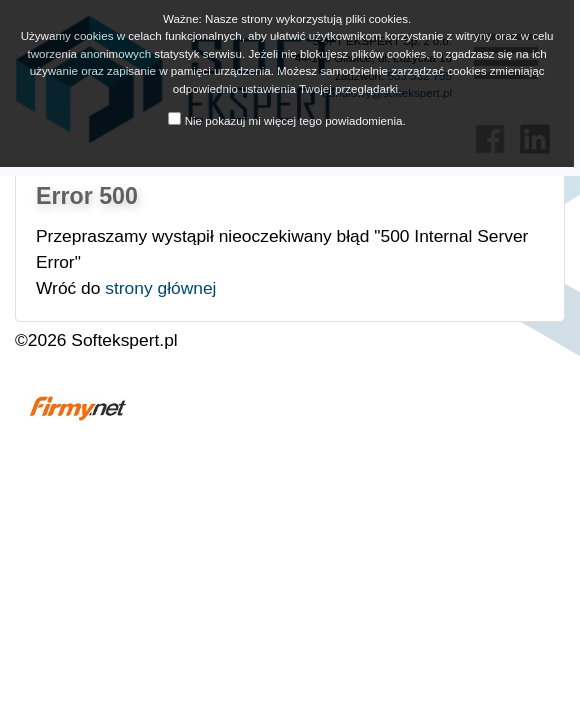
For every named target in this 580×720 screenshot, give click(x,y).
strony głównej (160, 288)
